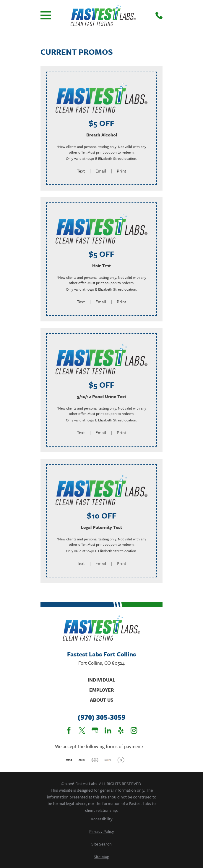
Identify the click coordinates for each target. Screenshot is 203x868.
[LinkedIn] (108, 730)
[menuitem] (101, 819)
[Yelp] (121, 730)
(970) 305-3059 (101, 717)
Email (101, 171)
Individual (101, 680)
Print (121, 171)
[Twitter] (82, 730)
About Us (102, 700)
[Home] (103, 15)
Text (81, 171)
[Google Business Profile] (95, 730)
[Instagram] (134, 730)
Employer (101, 690)
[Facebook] (69, 730)
